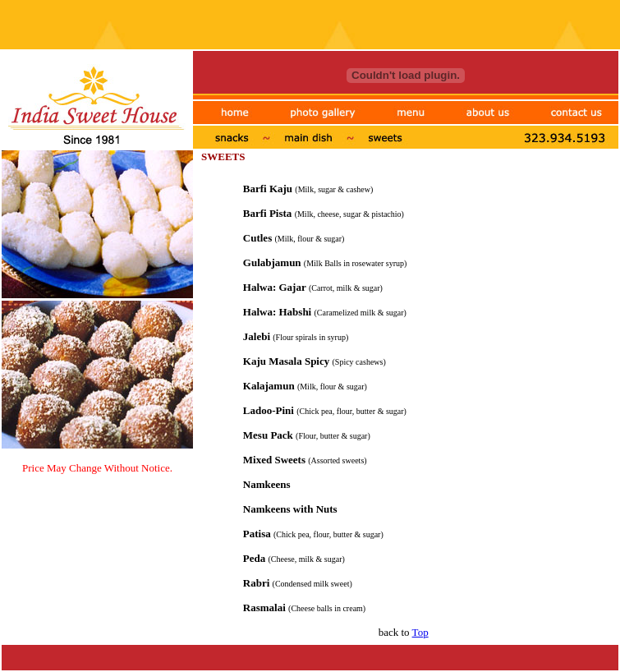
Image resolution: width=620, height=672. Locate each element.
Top (420, 632)
